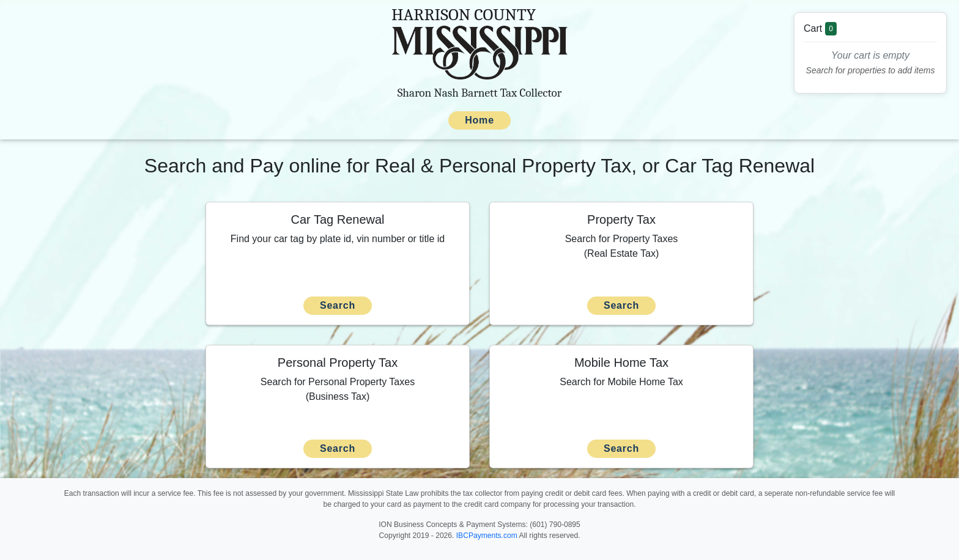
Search (338, 305)
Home (480, 120)
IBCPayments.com (487, 536)
